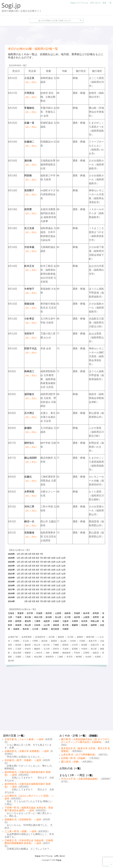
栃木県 (86, 613)
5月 (34, 554)
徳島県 (56, 625)
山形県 (58, 613)
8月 (45, 558)
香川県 (65, 625)
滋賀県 (47, 621)
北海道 (11, 613)
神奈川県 (38, 617)
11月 (58, 558)
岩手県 (30, 613)
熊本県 (26, 629)
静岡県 (18, 621)
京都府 (56, 621)
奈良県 (84, 621)
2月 (22, 554)
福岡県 (94, 625)
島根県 (18, 625)
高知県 (84, 625)
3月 (26, 554)
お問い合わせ (95, 3)
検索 (104, 3)
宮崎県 (45, 629)
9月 (49, 558)
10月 (53, 558)
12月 (63, 558)
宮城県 (39, 613)
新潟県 (49, 617)
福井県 (77, 617)
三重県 (37, 621)
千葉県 (18, 617)
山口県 (47, 625)
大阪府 (65, 621)
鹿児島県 (55, 629)
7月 (41, 554)
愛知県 (28, 621)
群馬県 (96, 613)
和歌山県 (95, 621)
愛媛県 (75, 625)
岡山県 (28, 625)
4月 (30, 554)
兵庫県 (75, 621)
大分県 (35, 629)
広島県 (37, 625)
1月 (18, 554)
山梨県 (86, 617)
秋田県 (49, 613)
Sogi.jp (59, 860)
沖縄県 (65, 629)
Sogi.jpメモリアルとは (79, 3)
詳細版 (93, 736)
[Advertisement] (56, 35)
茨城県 (77, 613)
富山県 (58, 617)
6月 (38, 554)
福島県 (68, 613)
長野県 (96, 617)
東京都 (28, 617)
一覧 (110, 3)
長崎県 (16, 629)
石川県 (68, 617)
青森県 (20, 613)
